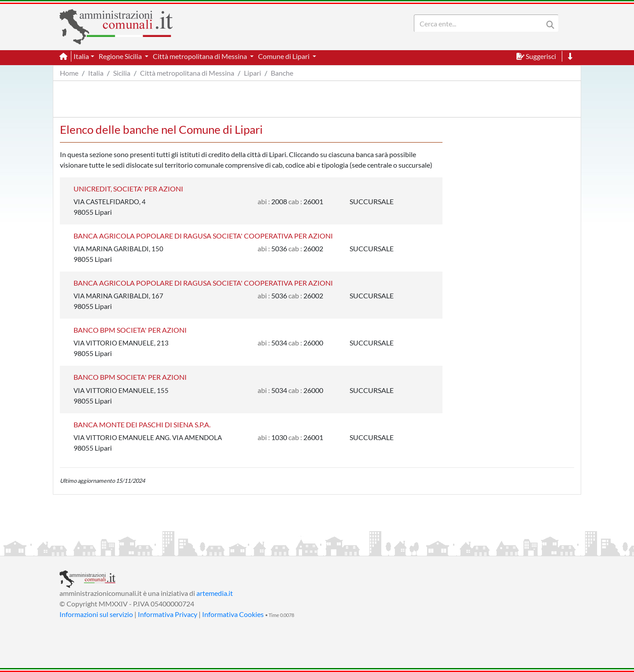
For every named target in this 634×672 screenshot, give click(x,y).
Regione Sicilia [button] (121, 56)
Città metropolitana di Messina (187, 73)
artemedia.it (215, 593)
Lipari (252, 73)
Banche (282, 73)
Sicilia (122, 73)
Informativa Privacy (168, 614)
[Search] (480, 23)
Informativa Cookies (233, 614)
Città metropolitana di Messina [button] (201, 56)
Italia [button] (81, 56)
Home (69, 73)
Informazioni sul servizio (96, 614)
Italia (96, 73)
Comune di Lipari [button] (284, 56)
